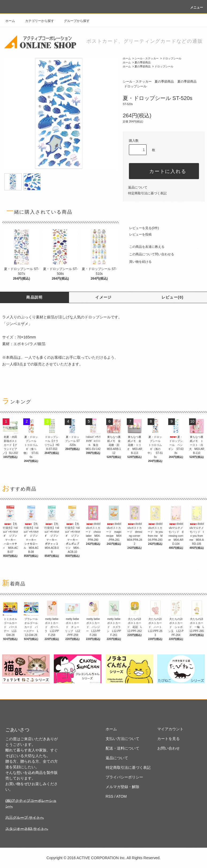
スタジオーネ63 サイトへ (27, 829)
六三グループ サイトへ (25, 817)
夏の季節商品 (143, 62)
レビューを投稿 (137, 234)
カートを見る (168, 739)
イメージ (103, 297)
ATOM (121, 796)
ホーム (10, 21)
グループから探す (74, 21)
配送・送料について (122, 748)
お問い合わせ (168, 748)
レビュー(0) (173, 297)
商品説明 (34, 297)
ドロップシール (172, 58)
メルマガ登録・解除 (122, 787)
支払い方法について (122, 739)
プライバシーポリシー (124, 777)
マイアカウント (170, 729)
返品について (138, 187)
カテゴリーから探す (36, 21)
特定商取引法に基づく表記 (147, 193)
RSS (110, 796)
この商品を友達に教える (144, 247)
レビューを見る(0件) (141, 228)
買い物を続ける (137, 262)
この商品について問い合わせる (148, 254)
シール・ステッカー (147, 58)
